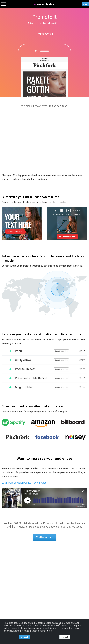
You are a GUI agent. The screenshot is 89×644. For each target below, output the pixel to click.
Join (85, 4)
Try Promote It (44, 34)
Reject (65, 637)
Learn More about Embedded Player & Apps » (25, 483)
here (49, 631)
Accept (24, 637)
